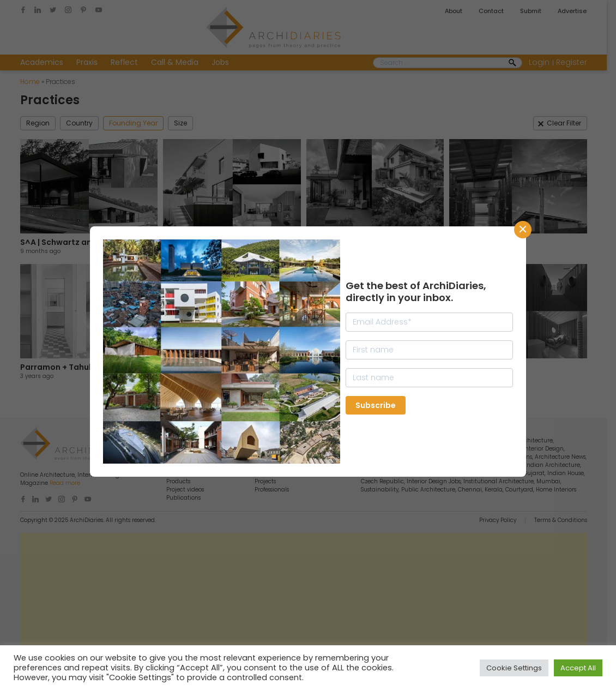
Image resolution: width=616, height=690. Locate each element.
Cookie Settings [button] (514, 668)
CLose (523, 230)
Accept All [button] (578, 668)
